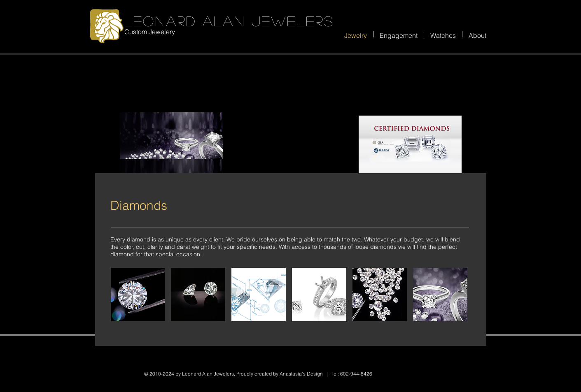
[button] (138, 295)
